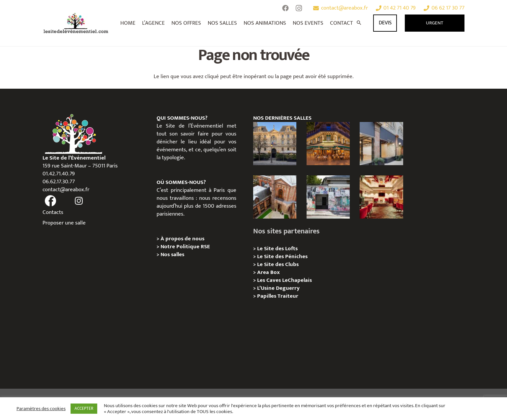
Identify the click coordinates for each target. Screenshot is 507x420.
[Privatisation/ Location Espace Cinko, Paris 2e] (381, 144)
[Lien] (76, 23)
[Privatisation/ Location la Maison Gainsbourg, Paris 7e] (328, 197)
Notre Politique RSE (185, 247)
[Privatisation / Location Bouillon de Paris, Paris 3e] (381, 197)
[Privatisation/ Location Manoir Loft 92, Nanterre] (275, 197)
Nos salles (172, 255)
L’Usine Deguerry (278, 288)
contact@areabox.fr (66, 190)
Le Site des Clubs (278, 264)
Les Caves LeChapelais (284, 280)
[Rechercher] (359, 23)
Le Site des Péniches (282, 256)
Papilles (267, 296)
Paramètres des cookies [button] (41, 409)
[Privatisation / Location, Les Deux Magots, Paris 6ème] (328, 144)
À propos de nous (182, 239)
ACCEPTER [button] (84, 408)
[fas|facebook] (50, 201)
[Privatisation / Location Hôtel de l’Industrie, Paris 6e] (275, 144)
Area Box (268, 272)
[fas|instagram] (79, 201)
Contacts (53, 212)
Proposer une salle (64, 223)
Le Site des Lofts (277, 249)
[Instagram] (299, 8)
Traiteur (288, 296)
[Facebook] (285, 8)
